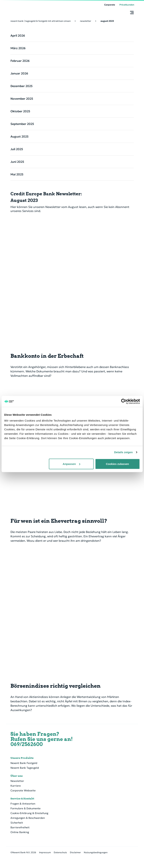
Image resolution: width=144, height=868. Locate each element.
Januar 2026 (19, 73)
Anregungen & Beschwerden (28, 818)
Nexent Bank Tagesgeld (25, 768)
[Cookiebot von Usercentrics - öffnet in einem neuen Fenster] (124, 401)
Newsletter (17, 781)
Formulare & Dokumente (25, 808)
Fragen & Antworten (23, 804)
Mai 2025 (17, 174)
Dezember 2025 (21, 86)
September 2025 (22, 124)
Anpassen (72, 464)
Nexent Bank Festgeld (24, 763)
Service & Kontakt (22, 799)
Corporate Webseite (23, 790)
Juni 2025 (17, 162)
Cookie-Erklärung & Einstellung (29, 813)
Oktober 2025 (20, 111)
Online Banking (20, 832)
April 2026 (18, 35)
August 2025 (19, 136)
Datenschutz (60, 852)
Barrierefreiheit (20, 827)
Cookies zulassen (117, 464)
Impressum (45, 852)
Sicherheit (17, 823)
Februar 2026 (20, 61)
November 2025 (22, 99)
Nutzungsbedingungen (96, 852)
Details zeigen (123, 452)
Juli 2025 (17, 149)
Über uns (17, 776)
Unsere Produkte (22, 758)
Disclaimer (75, 852)
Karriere (16, 786)
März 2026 (18, 48)
